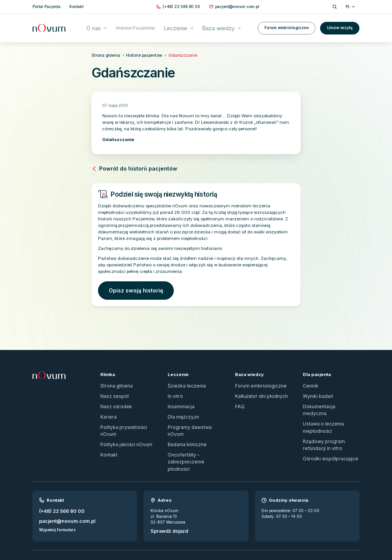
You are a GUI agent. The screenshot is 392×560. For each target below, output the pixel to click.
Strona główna (103, 55)
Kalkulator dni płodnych (256, 388)
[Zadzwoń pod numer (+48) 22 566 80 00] (181, 7)
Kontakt (107, 433)
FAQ (239, 397)
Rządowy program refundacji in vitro (329, 418)
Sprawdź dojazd (167, 499)
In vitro (174, 388)
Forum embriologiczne (287, 24)
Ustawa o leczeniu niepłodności (331, 406)
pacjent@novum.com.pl (62, 488)
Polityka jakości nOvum (122, 424)
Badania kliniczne (184, 424)
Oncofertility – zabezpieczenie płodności (195, 436)
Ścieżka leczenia (183, 379)
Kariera (107, 406)
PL (350, 7)
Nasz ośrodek (113, 397)
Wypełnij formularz (57, 496)
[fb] (347, 532)
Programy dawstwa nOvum (193, 415)
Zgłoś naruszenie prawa (54, 529)
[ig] (357, 532)
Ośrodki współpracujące (324, 430)
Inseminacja (179, 397)
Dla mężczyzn (181, 406)
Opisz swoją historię (129, 286)
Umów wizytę (340, 24)
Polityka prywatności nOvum (127, 415)
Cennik (309, 379)
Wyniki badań (316, 388)
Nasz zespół (111, 388)
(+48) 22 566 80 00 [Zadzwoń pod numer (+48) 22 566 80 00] (59, 480)
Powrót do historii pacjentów (125, 167)
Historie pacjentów (135, 55)
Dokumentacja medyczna (326, 397)
